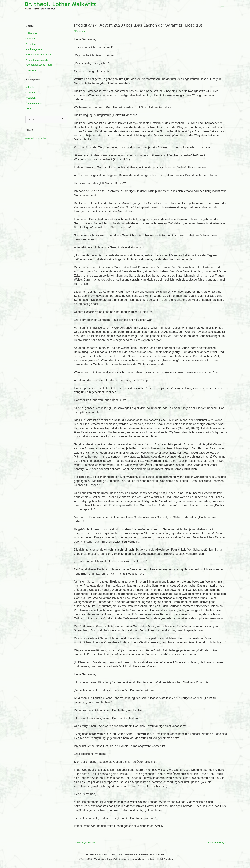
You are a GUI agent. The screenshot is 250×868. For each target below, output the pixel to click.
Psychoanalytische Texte (38, 55)
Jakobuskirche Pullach (37, 139)
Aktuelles (30, 87)
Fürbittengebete (34, 49)
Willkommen (32, 33)
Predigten (30, 44)
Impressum (31, 70)
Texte (28, 109)
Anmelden (172, 859)
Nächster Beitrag (216, 843)
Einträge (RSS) (156, 859)
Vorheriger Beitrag (85, 843)
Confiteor (30, 39)
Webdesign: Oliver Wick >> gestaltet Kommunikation (119, 859)
